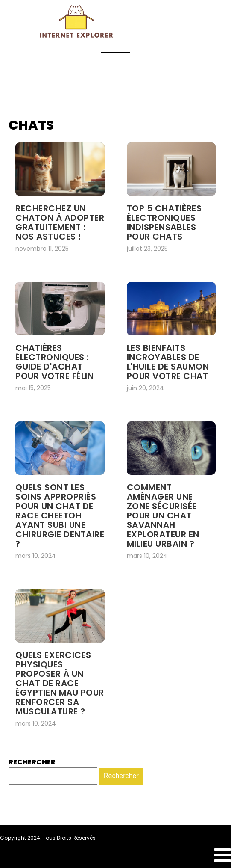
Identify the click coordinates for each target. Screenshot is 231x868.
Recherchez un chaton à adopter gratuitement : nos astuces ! (60, 222)
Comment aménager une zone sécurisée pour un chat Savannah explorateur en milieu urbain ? (163, 515)
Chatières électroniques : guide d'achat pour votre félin (54, 362)
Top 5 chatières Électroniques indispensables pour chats (164, 222)
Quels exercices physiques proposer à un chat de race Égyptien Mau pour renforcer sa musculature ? (60, 683)
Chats (31, 125)
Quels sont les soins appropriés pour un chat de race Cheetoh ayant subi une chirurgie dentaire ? (60, 515)
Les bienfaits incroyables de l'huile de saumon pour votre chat (168, 362)
